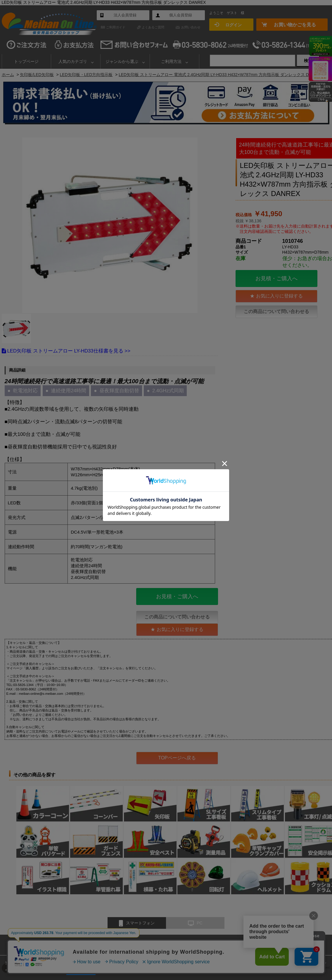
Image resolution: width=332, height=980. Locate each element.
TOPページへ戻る (177, 758)
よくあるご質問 (153, 27)
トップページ (26, 61)
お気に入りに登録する (279, 296)
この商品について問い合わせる (276, 311)
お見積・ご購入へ (276, 278)
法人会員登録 (125, 15)
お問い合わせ (191, 27)
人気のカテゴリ (73, 61)
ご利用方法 (171, 61)
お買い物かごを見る (295, 25)
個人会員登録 (181, 15)
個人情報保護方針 (248, 945)
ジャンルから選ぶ (122, 61)
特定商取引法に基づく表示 (205, 945)
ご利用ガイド (116, 27)
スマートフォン (137, 923)
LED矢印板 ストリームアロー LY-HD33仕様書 (58, 351)
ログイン (234, 25)
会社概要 (168, 945)
